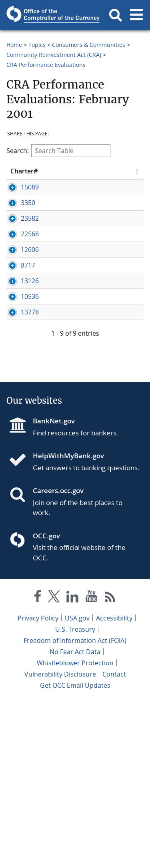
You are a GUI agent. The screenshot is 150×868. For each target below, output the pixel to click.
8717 (28, 361)
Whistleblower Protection (75, 829)
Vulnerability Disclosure (60, 840)
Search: (58, 151)
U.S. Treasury (75, 795)
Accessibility (114, 784)
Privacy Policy (38, 784)
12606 (30, 328)
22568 (30, 294)
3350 (28, 246)
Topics (37, 45)
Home (14, 45)
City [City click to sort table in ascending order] (110, 175)
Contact (114, 840)
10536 (30, 436)
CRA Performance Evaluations (46, 65)
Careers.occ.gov (58, 657)
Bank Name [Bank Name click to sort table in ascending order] (68, 175)
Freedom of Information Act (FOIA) (75, 806)
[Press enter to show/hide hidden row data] (30, 212)
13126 (30, 394)
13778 (30, 469)
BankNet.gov (54, 587)
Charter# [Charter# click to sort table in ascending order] (24, 175)
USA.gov (77, 784)
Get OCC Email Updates (75, 851)
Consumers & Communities (89, 45)
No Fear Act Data (75, 818)
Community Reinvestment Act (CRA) (54, 55)
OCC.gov (46, 702)
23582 (30, 270)
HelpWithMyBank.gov (68, 622)
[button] (116, 15)
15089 (30, 195)
